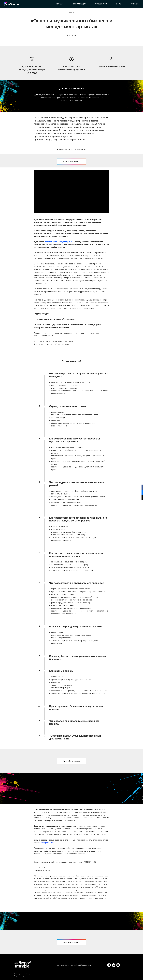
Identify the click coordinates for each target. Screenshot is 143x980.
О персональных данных (21, 976)
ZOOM (86, 220)
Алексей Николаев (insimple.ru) (59, 242)
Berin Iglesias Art (47, 843)
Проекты (60, 4)
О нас (119, 4)
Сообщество (101, 4)
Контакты (135, 4)
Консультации (80, 4)
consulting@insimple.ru (81, 965)
